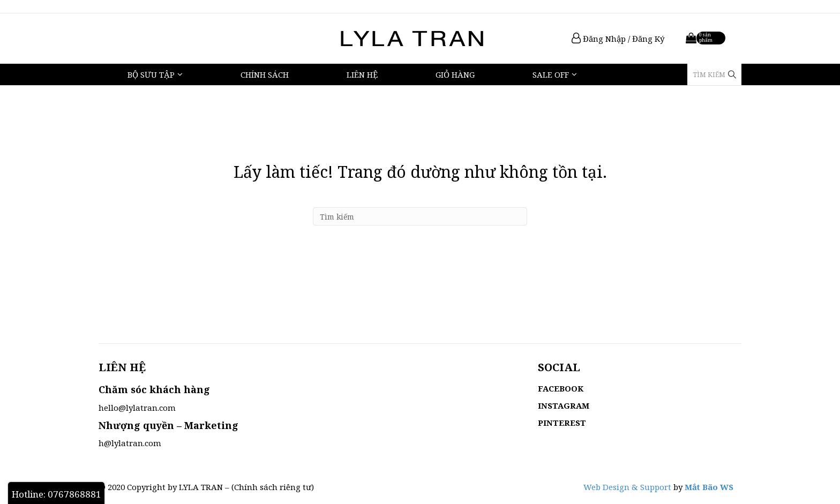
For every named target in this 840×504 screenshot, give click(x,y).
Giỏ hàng (455, 74)
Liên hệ (362, 74)
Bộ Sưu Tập (151, 74)
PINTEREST (562, 423)
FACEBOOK (561, 388)
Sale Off (551, 74)
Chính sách (265, 74)
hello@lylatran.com (137, 408)
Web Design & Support (627, 487)
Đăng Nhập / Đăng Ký (618, 39)
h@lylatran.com (130, 443)
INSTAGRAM (564, 405)
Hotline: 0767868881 (57, 494)
